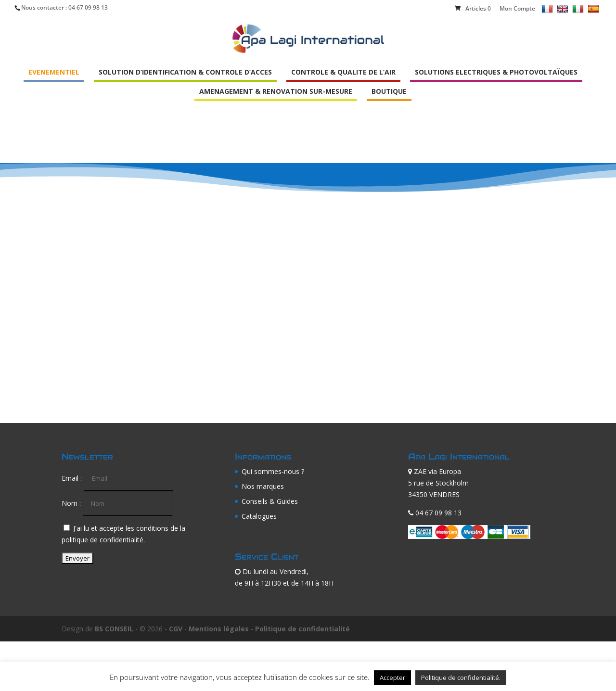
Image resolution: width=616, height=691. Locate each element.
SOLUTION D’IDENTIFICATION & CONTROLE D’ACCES (185, 72)
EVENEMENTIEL (54, 72)
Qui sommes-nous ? (273, 471)
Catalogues (259, 516)
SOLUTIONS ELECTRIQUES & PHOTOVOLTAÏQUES (496, 72)
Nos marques (263, 486)
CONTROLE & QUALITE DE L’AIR (343, 72)
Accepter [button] (392, 678)
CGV (176, 629)
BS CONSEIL (114, 629)
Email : (72, 478)
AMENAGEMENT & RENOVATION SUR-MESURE (276, 91)
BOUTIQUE (389, 91)
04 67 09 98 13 (88, 7)
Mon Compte (517, 8)
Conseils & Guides (270, 501)
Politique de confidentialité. (461, 678)
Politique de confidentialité (302, 629)
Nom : (71, 503)
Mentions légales (219, 629)
